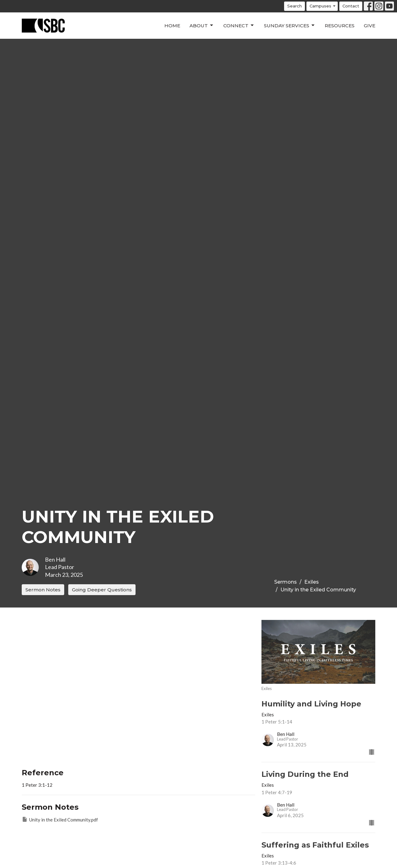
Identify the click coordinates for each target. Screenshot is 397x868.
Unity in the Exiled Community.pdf (60, 819)
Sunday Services (290, 25)
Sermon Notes (43, 590)
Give (370, 26)
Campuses (323, 6)
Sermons (285, 582)
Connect (239, 25)
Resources (340, 26)
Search (294, 6)
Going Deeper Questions (102, 590)
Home (172, 26)
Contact (351, 6)
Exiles (312, 582)
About (202, 25)
